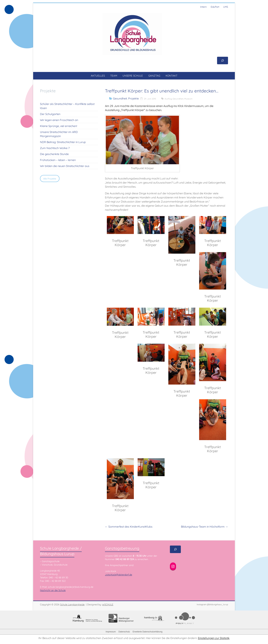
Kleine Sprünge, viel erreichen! (59, 126)
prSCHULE (108, 605)
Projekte (133, 98)
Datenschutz (124, 632)
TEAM (114, 76)
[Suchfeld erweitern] (223, 61)
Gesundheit (120, 98)
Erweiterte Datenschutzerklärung (148, 632)
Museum (188, 99)
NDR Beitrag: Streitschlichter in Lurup (63, 142)
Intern (203, 7)
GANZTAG (154, 76)
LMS (226, 7)
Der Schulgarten (50, 114)
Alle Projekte (50, 179)
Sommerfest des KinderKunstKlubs (129, 527)
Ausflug (168, 99)
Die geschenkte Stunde (54, 154)
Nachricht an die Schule (53, 590)
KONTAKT (172, 76)
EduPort (215, 7)
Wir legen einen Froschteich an (59, 120)
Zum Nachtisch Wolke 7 (55, 148)
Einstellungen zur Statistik (214, 638)
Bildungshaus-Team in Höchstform (205, 527)
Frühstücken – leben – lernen (58, 160)
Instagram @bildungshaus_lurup (212, 604)
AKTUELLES (98, 76)
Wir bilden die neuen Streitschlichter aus (65, 166)
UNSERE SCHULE (133, 76)
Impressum (111, 632)
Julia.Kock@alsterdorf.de (119, 575)
